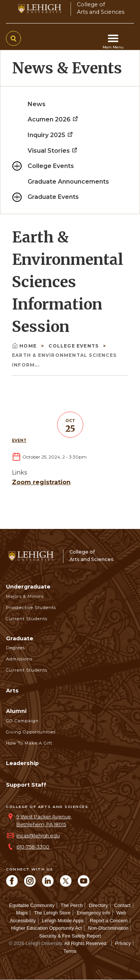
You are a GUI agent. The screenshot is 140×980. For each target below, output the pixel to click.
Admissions (19, 659)
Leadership (22, 763)
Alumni (16, 711)
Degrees (15, 648)
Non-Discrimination (108, 928)
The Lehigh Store (52, 913)
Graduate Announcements (68, 182)
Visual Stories (53, 151)
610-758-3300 (33, 847)
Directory (98, 905)
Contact (122, 905)
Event (19, 440)
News (37, 104)
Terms (70, 951)
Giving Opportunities (31, 732)
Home (25, 346)
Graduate (20, 638)
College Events (51, 166)
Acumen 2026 (53, 119)
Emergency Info (94, 913)
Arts (12, 691)
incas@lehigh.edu (38, 836)
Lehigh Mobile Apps (63, 921)
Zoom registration (41, 482)
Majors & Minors (25, 596)
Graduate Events (53, 197)
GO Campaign (22, 721)
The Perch (71, 905)
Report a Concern (109, 921)
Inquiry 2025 (51, 135)
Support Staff (26, 785)
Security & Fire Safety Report (70, 936)
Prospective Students (31, 608)
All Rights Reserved (85, 943)
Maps (22, 913)
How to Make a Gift (29, 743)
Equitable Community (32, 905)
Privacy (123, 943)
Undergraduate (28, 587)
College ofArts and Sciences (101, 8)
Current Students (27, 619)
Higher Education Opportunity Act (46, 928)
